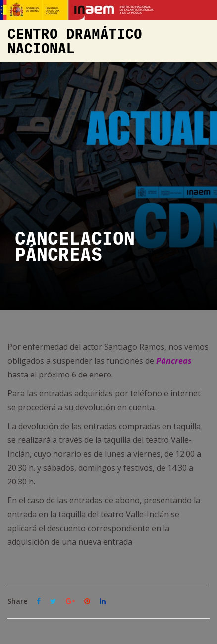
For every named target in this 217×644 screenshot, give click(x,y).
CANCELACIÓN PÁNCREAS (75, 247)
